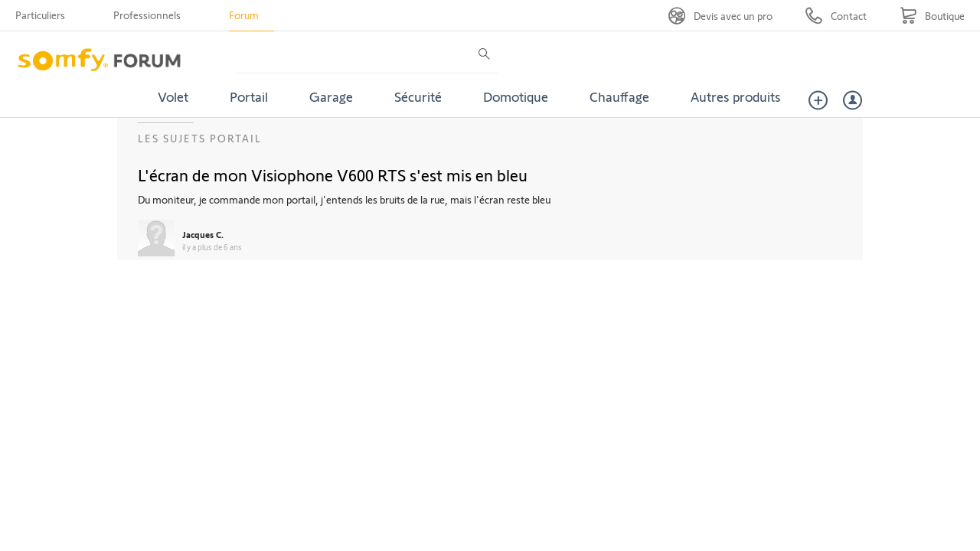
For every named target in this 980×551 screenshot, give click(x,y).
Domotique (516, 96)
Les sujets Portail (200, 138)
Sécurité (418, 96)
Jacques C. (203, 234)
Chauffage (619, 96)
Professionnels (147, 15)
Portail (249, 96)
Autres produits (736, 96)
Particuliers (40, 15)
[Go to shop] (932, 16)
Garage (331, 96)
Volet (173, 96)
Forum (244, 15)
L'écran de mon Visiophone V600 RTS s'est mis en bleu (333, 174)
